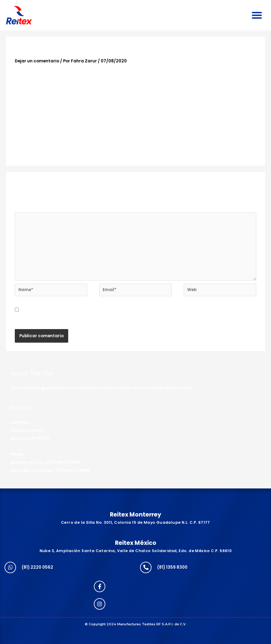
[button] (257, 15)
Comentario (29, 209)
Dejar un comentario (37, 61)
